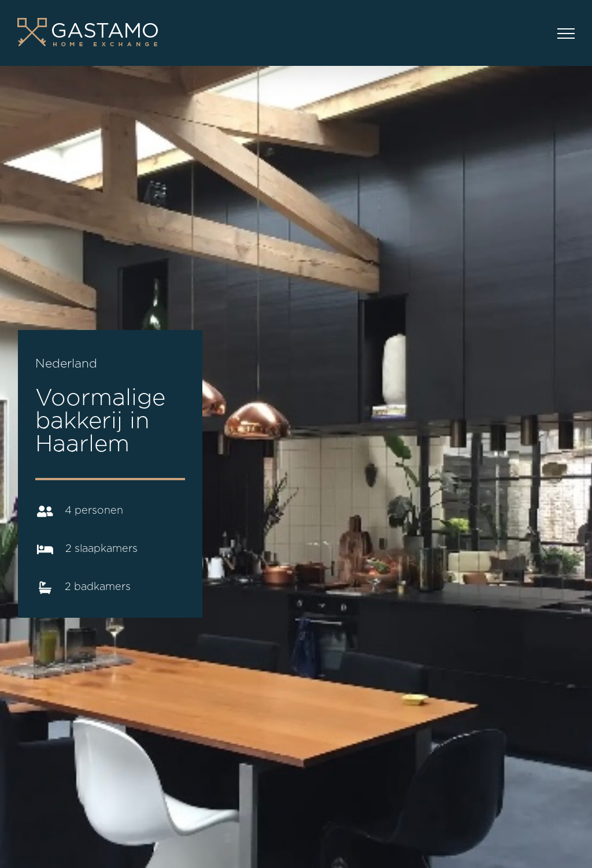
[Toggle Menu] (566, 34)
